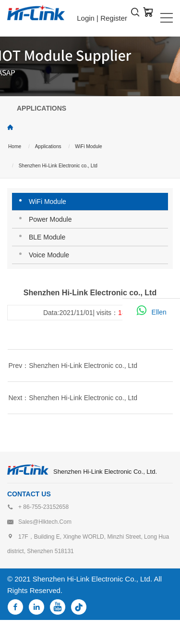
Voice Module (49, 255)
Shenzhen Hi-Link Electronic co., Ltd (58, 166)
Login (86, 18)
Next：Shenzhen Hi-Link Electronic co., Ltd (73, 398)
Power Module (50, 219)
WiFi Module (89, 146)
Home (15, 146)
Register (114, 18)
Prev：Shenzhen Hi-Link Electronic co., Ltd (73, 366)
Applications (48, 146)
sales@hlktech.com (45, 522)
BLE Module (47, 237)
